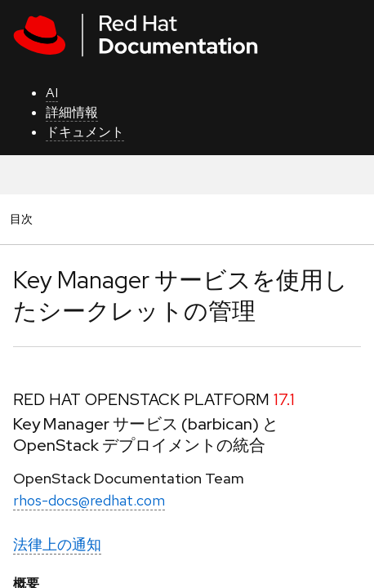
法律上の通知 (57, 544)
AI (52, 93)
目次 (24, 218)
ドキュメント (85, 132)
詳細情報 (72, 112)
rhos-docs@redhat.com (89, 500)
